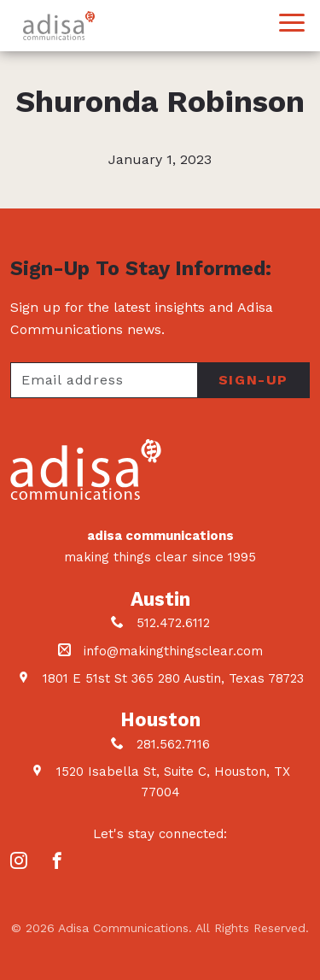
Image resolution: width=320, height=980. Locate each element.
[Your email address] (104, 380)
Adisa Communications (59, 26)
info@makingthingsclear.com (173, 651)
